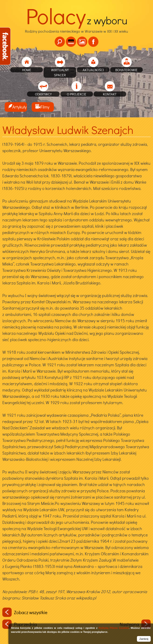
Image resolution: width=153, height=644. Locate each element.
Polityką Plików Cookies (114, 628)
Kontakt (110, 94)
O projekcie (77, 94)
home (27, 70)
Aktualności (93, 70)
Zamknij (144, 639)
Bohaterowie (126, 70)
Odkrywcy (43, 94)
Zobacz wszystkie (25, 612)
